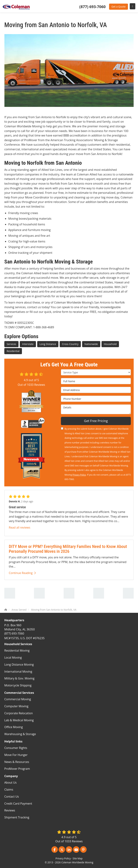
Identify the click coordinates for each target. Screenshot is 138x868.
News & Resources (17, 762)
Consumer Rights (16, 748)
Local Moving (13, 658)
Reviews (10, 810)
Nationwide (91, 344)
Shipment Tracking (17, 817)
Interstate (28, 344)
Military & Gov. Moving (19, 678)
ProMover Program (17, 769)
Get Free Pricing (96, 421)
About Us (11, 783)
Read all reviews (19, 527)
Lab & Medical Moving (19, 720)
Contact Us (12, 797)
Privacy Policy (79, 475)
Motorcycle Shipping (18, 685)
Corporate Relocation (19, 713)
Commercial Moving (18, 699)
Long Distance (48, 344)
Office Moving (14, 727)
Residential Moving (17, 651)
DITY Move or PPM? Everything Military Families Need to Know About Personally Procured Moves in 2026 (68, 549)
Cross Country (70, 344)
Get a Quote (119, 7)
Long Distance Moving (19, 665)
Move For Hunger (16, 755)
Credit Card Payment (18, 804)
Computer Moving (16, 706)
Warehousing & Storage (20, 734)
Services (11, 344)
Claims (9, 790)
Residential (13, 351)
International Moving (18, 672)
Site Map (78, 858)
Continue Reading (22, 573)
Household (110, 344)
